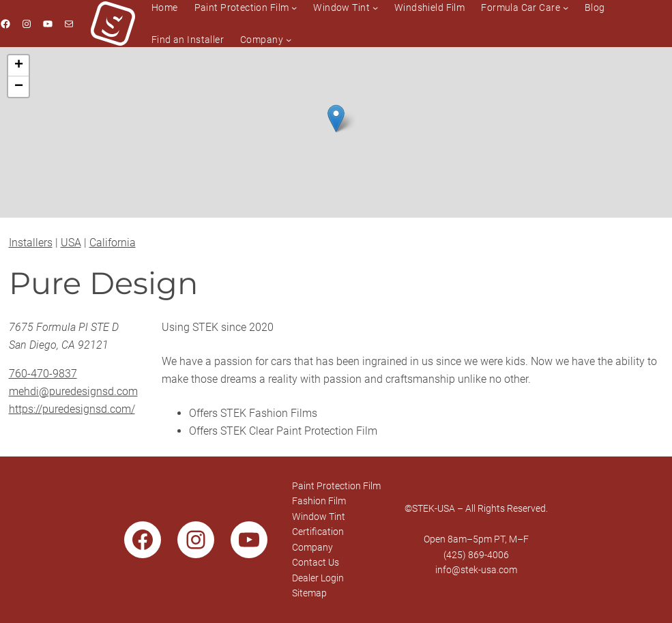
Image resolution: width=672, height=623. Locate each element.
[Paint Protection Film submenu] (294, 8)
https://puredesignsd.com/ (72, 409)
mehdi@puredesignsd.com (73, 391)
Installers (31, 243)
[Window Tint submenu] (375, 8)
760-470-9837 (43, 374)
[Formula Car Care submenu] (566, 8)
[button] (336, 118)
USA (71, 243)
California (113, 243)
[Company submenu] (289, 40)
